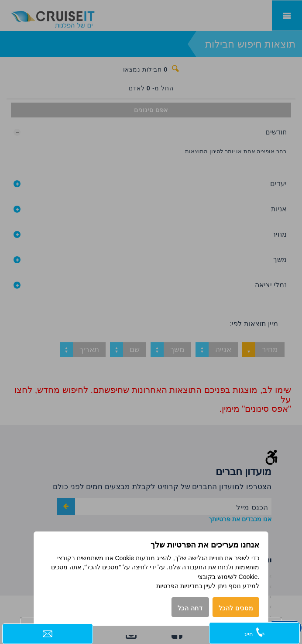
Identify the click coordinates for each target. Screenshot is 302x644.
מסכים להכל (236, 608)
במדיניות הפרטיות (179, 586)
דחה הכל (190, 608)
